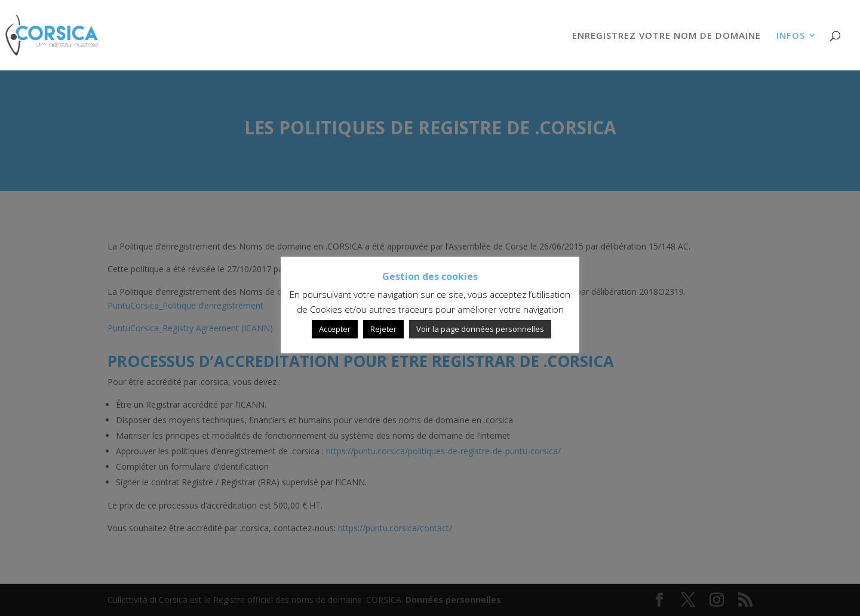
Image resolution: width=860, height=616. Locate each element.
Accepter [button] (335, 329)
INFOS (791, 36)
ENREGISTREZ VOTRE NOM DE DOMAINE (666, 36)
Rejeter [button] (383, 329)
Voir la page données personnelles (480, 329)
